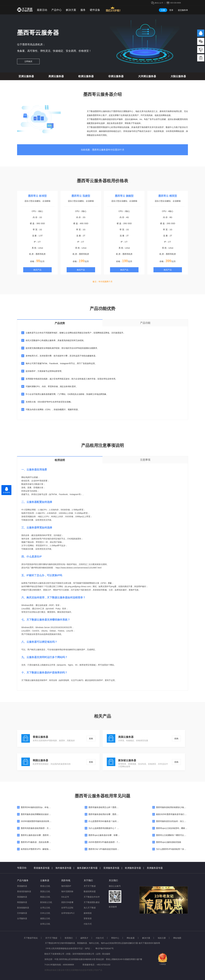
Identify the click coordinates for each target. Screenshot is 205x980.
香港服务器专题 (43, 868)
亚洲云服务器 (26, 76)
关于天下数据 (90, 886)
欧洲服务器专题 (134, 868)
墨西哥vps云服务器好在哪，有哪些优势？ (107, 835)
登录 (171, 10)
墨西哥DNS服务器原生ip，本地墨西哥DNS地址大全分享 (46, 807)
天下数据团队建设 (92, 902)
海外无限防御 (67, 891)
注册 (163, 10)
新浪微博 (113, 907)
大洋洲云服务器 (147, 76)
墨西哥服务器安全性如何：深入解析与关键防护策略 (179, 821)
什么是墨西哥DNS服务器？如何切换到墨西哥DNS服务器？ (115, 821)
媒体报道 (88, 913)
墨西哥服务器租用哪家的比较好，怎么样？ (40, 814)
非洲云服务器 (116, 76)
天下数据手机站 (31, 938)
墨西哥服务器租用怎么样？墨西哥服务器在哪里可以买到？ (114, 807)
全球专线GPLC (68, 913)
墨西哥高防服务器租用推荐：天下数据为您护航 (42, 828)
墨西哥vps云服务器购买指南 (169, 842)
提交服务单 (183, 10)
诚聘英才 (84, 938)
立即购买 (28, 61)
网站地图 (177, 938)
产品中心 (57, 10)
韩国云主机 (45, 897)
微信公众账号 (115, 886)
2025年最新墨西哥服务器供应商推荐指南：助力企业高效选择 (48, 821)
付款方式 (88, 924)
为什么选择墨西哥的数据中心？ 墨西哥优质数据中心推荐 (114, 828)
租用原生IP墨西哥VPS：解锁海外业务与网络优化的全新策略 (48, 849)
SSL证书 (65, 897)
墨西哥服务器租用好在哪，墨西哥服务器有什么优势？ (112, 814)
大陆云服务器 (178, 76)
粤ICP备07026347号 (104, 948)
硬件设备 (95, 10)
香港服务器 (22, 886)
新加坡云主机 (46, 902)
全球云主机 (45, 924)
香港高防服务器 (24, 891)
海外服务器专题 (65, 868)
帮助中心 (115, 938)
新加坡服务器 (23, 908)
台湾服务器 (22, 918)
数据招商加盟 (90, 891)
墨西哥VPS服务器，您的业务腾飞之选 (38, 842)
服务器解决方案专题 (89, 868)
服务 (83, 10)
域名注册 (162, 938)
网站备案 (131, 938)
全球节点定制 (67, 908)
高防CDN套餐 (67, 902)
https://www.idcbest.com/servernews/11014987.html (78, 568)
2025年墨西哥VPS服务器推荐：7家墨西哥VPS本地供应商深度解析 (118, 842)
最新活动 (42, 10)
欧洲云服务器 (86, 76)
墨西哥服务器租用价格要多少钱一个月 (173, 807)
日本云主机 (45, 913)
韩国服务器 (22, 902)
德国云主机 (45, 918)
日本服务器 (22, 913)
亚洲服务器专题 (113, 868)
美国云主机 (45, 891)
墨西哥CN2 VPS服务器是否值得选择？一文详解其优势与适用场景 (118, 849)
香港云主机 (45, 886)
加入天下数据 (90, 908)
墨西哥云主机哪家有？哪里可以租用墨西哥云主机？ (179, 835)
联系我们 (69, 938)
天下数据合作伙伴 (92, 897)
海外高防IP (66, 886)
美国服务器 (22, 897)
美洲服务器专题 (155, 868)
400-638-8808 (175, 3)
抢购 (91, 739)
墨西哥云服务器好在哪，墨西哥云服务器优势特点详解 (45, 835)
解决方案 (71, 10)
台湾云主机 (45, 908)
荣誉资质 (88, 918)
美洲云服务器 (56, 76)
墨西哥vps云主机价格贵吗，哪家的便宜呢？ (176, 828)
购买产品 (37, 270)
